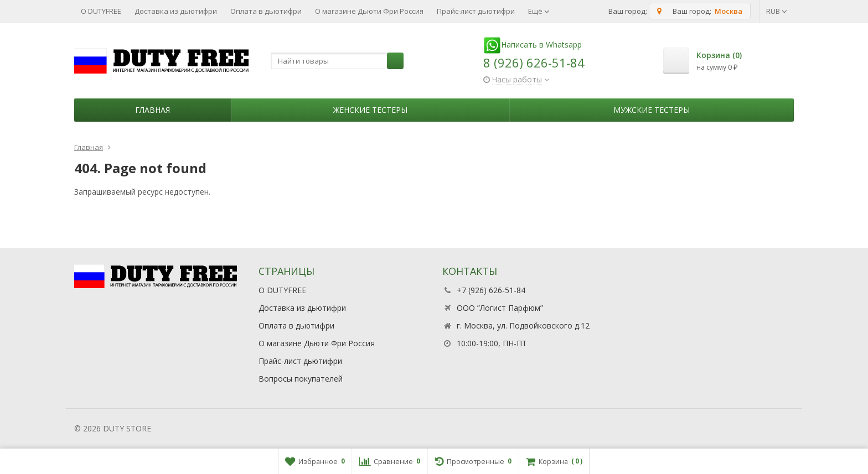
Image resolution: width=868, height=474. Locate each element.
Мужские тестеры (652, 110)
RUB (777, 11)
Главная (153, 110)
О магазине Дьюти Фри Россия (369, 11)
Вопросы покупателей (301, 379)
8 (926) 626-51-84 (534, 62)
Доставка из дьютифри (176, 11)
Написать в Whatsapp (533, 45)
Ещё (539, 11)
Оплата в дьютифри (266, 11)
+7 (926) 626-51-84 (491, 290)
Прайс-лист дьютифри (476, 11)
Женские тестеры (370, 110)
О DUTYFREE (101, 11)
